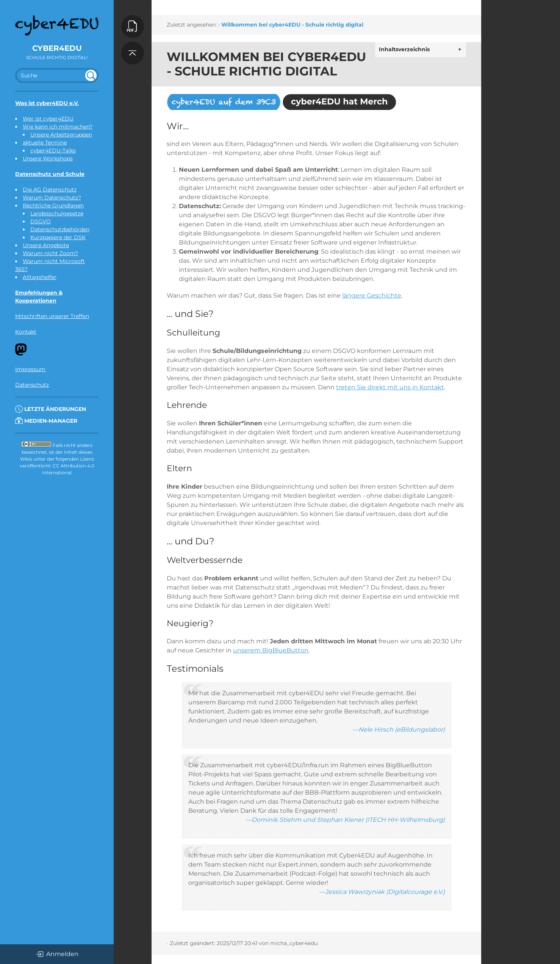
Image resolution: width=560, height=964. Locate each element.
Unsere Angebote (46, 245)
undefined (91, 75)
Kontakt (26, 332)
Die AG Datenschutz (50, 190)
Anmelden (57, 954)
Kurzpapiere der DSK (58, 237)
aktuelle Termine (45, 143)
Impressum (30, 369)
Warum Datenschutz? (52, 198)
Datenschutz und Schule (50, 174)
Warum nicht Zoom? (50, 253)
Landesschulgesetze (57, 213)
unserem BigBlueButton (271, 650)
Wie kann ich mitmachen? (58, 127)
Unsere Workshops (48, 158)
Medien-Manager (46, 421)
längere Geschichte (372, 295)
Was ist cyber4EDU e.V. (47, 103)
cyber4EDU (57, 48)
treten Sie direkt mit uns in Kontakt (390, 387)
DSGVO (41, 221)
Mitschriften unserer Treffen (52, 316)
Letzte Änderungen (51, 409)
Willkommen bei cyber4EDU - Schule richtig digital (292, 25)
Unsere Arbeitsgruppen (61, 135)
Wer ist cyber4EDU (48, 119)
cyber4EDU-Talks (53, 150)
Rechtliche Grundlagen (53, 205)
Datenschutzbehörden (60, 229)
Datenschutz (32, 385)
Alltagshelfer (40, 277)
